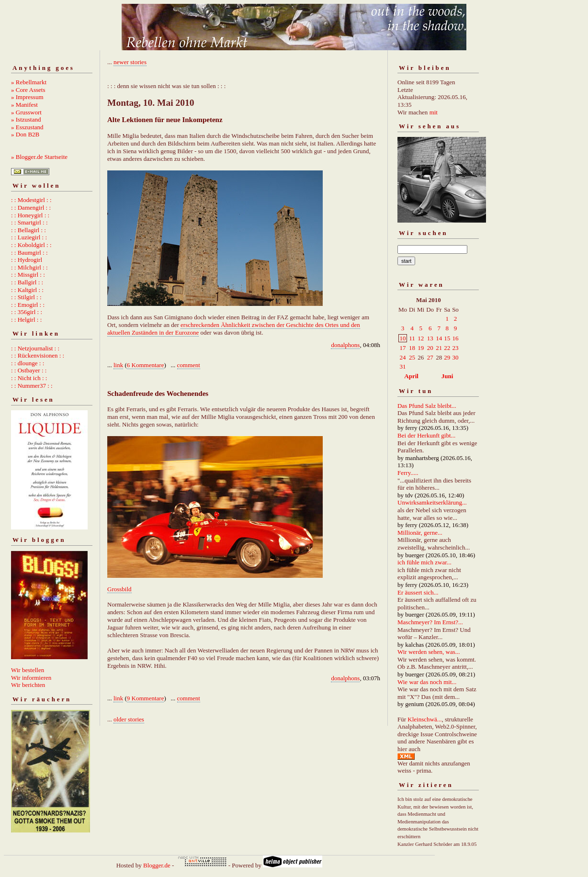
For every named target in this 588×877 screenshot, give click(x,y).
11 (412, 338)
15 (447, 338)
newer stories (130, 62)
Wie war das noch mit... (427, 682)
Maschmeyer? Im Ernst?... (430, 622)
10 (403, 338)
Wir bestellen (28, 670)
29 (447, 357)
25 (412, 357)
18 (412, 348)
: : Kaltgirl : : (27, 290)
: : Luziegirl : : (29, 237)
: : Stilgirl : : (26, 297)
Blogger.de (157, 865)
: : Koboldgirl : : (31, 245)
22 (447, 348)
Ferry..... (408, 473)
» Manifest (24, 105)
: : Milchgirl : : (29, 267)
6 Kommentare (146, 365)
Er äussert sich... (418, 592)
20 (430, 348)
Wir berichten (28, 685)
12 (421, 338)
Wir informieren (31, 678)
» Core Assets (28, 90)
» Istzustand (26, 119)
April (411, 376)
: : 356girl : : (27, 312)
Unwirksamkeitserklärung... (432, 502)
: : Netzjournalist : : (35, 348)
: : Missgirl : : (28, 275)
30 (455, 357)
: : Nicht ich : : (29, 378)
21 (439, 348)
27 (430, 357)
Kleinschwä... (424, 719)
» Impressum (27, 97)
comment (189, 365)
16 (455, 338)
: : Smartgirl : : (29, 222)
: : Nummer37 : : (32, 386)
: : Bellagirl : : (28, 230)
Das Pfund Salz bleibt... (427, 406)
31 (403, 366)
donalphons (345, 345)
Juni (447, 376)
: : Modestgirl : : (31, 200)
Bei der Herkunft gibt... (426, 435)
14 (439, 338)
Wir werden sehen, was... (429, 652)
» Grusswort (26, 112)
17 (403, 348)
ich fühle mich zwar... (424, 562)
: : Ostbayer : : (29, 370)
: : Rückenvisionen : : (38, 355)
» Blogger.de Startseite (39, 157)
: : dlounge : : (28, 363)
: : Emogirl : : (28, 305)
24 (403, 357)
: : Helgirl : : (26, 320)
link (118, 365)
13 (430, 338)
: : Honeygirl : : (30, 215)
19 (421, 348)
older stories (129, 719)
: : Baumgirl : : (29, 253)
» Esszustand (27, 127)
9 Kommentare (146, 698)
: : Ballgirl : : (27, 282)
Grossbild (119, 589)
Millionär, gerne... (420, 533)
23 (455, 348)
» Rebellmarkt (29, 82)
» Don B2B (25, 134)
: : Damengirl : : (31, 208)
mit (434, 112)
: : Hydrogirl (27, 260)
